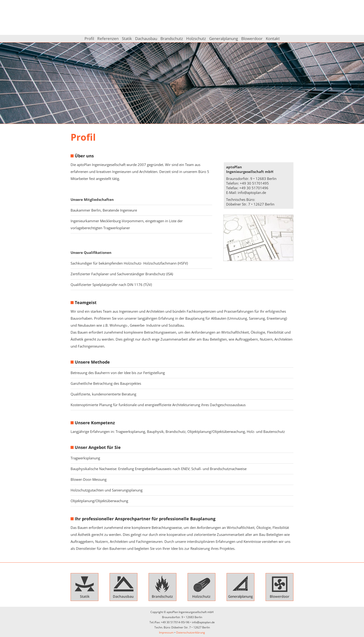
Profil (89, 38)
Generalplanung (224, 38)
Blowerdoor (252, 38)
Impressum (166, 632)
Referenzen (108, 38)
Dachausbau (146, 38)
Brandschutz (172, 38)
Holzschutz (196, 38)
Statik (127, 38)
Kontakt (273, 38)
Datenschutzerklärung (191, 632)
